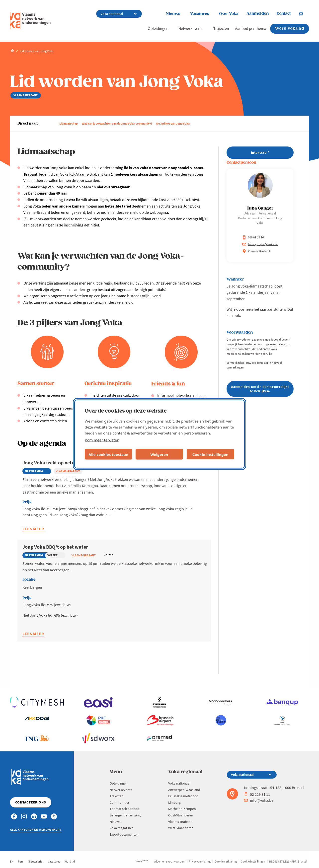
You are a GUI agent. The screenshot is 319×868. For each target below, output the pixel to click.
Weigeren (159, 454)
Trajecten (221, 28)
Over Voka (229, 14)
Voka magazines (121, 828)
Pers (21, 861)
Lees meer (33, 529)
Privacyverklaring (200, 861)
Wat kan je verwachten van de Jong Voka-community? (117, 123)
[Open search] (304, 14)
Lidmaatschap (69, 123)
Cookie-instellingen (210, 454)
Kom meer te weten (102, 440)
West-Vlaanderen (181, 828)
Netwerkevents (191, 28)
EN (12, 861)
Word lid (70, 861)
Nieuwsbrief (36, 861)
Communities (120, 802)
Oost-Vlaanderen (181, 815)
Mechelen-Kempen (182, 809)
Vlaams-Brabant (180, 822)
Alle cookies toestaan (108, 454)
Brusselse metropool (184, 796)
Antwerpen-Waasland (184, 790)
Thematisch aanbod (124, 809)
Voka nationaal (179, 783)
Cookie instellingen (253, 861)
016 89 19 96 (253, 237)
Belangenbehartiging (125, 815)
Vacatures (200, 14)
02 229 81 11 (257, 794)
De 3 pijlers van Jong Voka (173, 123)
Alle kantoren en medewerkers (36, 830)
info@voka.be (259, 800)
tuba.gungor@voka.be (260, 244)
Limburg (174, 802)
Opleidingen (158, 28)
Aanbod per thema (251, 28)
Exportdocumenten (124, 834)
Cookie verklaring (226, 861)
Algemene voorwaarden (169, 861)
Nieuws (173, 14)
